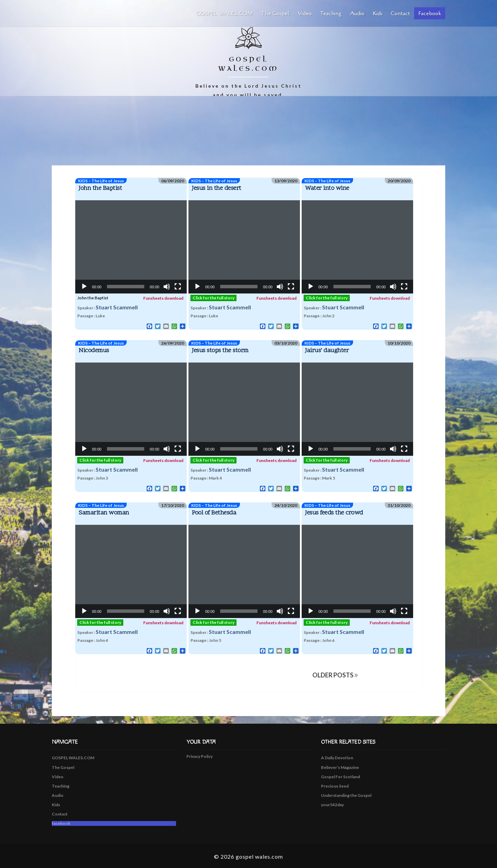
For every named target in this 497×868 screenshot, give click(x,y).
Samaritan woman (104, 513)
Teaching (331, 13)
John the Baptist (100, 188)
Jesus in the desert (217, 188)
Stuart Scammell (117, 307)
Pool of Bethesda (214, 513)
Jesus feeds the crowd (334, 513)
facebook (430, 13)
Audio (357, 13)
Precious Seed (335, 786)
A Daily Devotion (337, 758)
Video (305, 13)
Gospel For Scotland (340, 777)
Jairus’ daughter (327, 351)
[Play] (84, 287)
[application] (131, 247)
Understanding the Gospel (346, 795)
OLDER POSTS (335, 675)
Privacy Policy (199, 756)
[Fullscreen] (178, 287)
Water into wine (327, 188)
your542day (332, 805)
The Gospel (275, 13)
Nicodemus (94, 351)
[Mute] (167, 287)
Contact (400, 13)
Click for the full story (213, 298)
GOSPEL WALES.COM (224, 13)
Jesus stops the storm (220, 351)
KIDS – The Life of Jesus (101, 181)
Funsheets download (160, 298)
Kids (378, 13)
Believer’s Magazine (340, 767)
